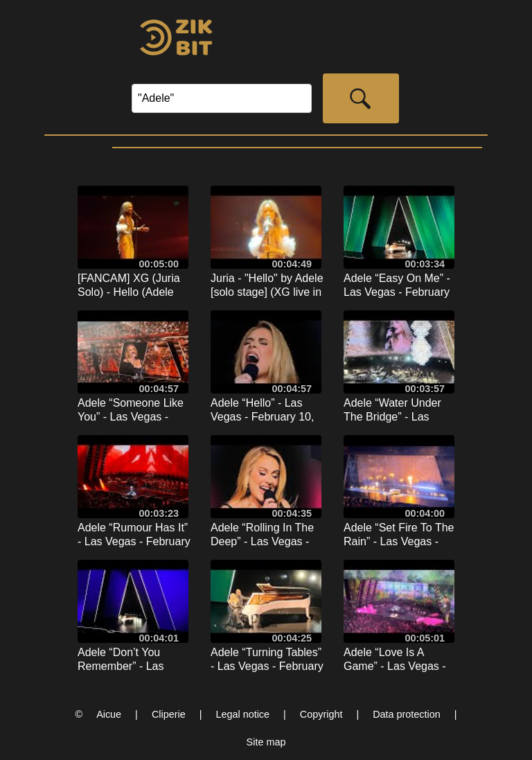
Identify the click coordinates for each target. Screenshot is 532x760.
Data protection (407, 714)
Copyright (321, 714)
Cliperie (169, 714)
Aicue (109, 714)
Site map (266, 742)
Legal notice (242, 714)
